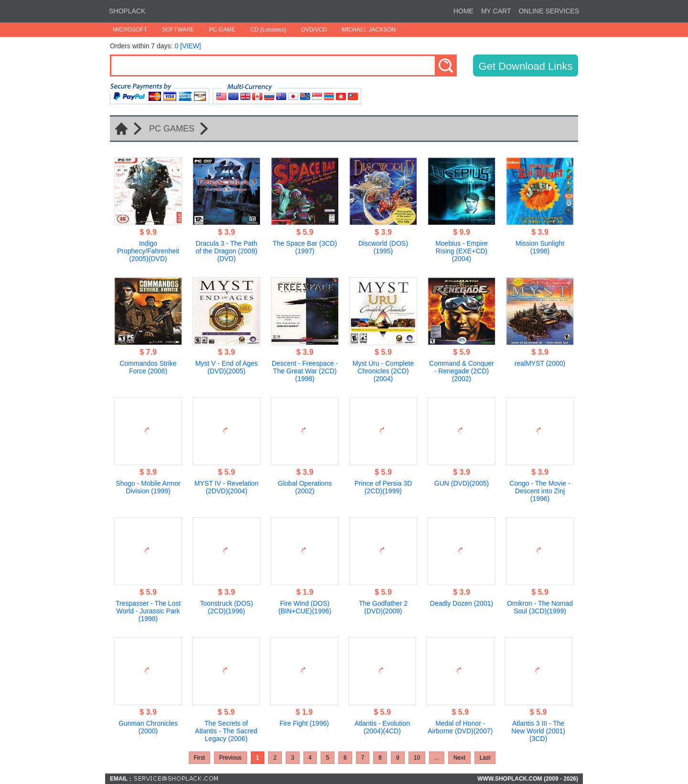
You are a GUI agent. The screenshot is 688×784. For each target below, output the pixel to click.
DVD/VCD (314, 30)
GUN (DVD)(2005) (462, 483)
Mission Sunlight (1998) (540, 247)
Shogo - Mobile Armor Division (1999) (148, 487)
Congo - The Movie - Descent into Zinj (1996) (540, 491)
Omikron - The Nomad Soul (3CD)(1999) (540, 607)
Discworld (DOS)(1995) (383, 247)
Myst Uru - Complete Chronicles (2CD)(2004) (383, 371)
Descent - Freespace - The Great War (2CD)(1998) (305, 371)
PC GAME (222, 30)
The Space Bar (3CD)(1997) (305, 247)
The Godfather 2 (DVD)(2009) (383, 607)
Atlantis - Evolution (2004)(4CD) (382, 727)
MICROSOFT (130, 30)
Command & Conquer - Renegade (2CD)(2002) (461, 371)
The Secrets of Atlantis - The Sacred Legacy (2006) (226, 731)
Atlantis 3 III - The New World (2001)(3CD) (538, 731)
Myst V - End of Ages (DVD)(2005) (227, 367)
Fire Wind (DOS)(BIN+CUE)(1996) (305, 607)
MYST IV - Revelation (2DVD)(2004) (226, 487)
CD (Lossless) (268, 30)
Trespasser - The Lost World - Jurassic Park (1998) (148, 611)
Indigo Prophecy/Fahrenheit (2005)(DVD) (148, 251)
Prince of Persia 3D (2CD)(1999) (383, 487)
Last (485, 758)
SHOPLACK (127, 11)
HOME (463, 11)
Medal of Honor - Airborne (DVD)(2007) (460, 727)
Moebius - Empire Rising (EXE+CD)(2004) (462, 251)
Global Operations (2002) (305, 487)
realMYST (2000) (540, 363)
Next (459, 758)
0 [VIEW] (188, 46)
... (437, 758)
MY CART (496, 11)
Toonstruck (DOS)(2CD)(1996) (226, 607)
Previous (231, 758)
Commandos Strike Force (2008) (148, 367)
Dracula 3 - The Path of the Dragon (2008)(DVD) (226, 251)
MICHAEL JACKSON (369, 30)
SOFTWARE (178, 30)
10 (417, 758)
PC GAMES (172, 129)
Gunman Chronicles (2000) (148, 727)
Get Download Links (526, 66)
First (199, 758)
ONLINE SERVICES (549, 11)
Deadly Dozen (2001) (462, 603)
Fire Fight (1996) (304, 723)
